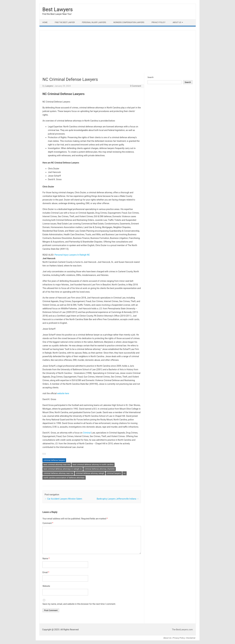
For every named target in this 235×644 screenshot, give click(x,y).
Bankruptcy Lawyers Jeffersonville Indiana (118, 499)
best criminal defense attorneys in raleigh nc (63, 469)
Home (45, 22)
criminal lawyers (114, 473)
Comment (48, 523)
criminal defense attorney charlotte (100, 469)
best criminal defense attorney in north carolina (93, 465)
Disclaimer (191, 638)
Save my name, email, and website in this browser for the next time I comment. (79, 604)
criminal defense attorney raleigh (90, 473)
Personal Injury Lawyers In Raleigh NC (72, 255)
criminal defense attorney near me (58, 473)
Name (46, 559)
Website (46, 586)
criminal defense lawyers (54, 460)
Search (151, 77)
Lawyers (49, 86)
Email (46, 572)
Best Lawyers (58, 9)
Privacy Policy (159, 22)
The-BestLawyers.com (182, 630)
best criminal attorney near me (57, 465)
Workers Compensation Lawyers (129, 22)
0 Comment (136, 86)
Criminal (87, 433)
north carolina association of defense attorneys (64, 478)
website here (63, 393)
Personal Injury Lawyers (94, 22)
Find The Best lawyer (65, 22)
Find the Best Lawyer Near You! (57, 14)
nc (125, 473)
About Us (177, 22)
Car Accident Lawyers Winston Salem (63, 499)
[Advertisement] (118, 51)
